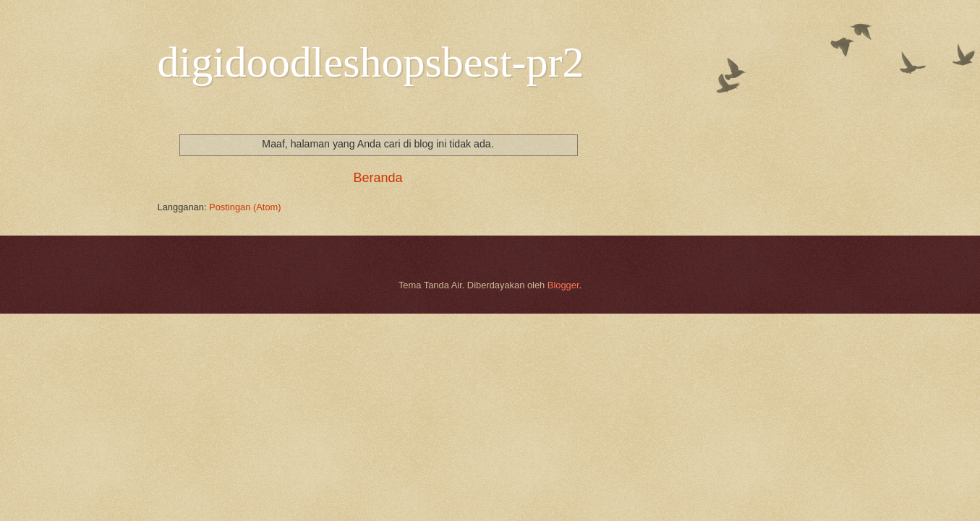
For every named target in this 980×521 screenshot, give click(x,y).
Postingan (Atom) (245, 207)
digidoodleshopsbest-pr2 (371, 62)
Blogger (563, 285)
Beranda (378, 178)
